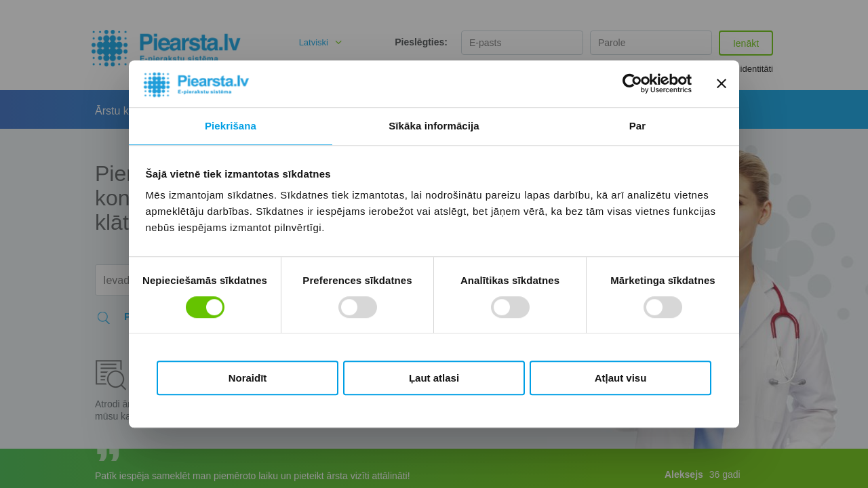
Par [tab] (638, 126)
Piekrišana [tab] (231, 126)
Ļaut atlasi (434, 378)
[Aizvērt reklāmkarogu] (722, 84)
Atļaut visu (621, 378)
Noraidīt (248, 378)
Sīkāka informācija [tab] (434, 126)
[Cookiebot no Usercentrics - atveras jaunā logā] (632, 84)
